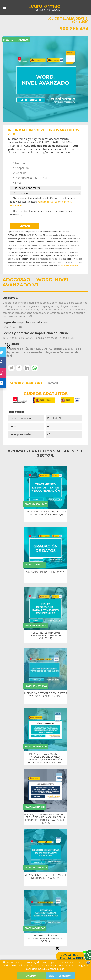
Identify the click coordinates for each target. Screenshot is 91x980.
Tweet (11, 368)
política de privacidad (69, 266)
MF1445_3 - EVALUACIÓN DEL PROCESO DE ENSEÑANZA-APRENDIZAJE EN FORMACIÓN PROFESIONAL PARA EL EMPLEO (46, 758)
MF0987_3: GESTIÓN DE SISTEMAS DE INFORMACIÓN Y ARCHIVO (46, 877)
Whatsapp (35, 368)
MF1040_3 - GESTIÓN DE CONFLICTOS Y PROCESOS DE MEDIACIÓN (46, 695)
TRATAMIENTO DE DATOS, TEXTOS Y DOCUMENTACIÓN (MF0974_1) (46, 513)
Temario (53, 383)
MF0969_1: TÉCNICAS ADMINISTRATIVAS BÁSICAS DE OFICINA (46, 938)
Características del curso (26, 383)
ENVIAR (25, 226)
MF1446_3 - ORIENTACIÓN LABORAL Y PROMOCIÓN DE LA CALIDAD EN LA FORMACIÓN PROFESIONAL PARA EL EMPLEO (46, 819)
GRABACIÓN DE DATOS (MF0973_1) (46, 572)
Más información (60, 976)
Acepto (31, 976)
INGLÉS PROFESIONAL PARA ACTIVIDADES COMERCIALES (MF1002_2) (46, 636)
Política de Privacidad (48, 202)
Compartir (19, 368)
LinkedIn (27, 368)
